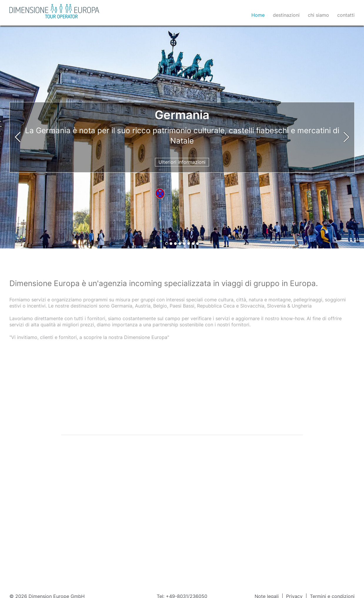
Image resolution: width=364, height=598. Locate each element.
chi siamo (318, 15)
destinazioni (286, 15)
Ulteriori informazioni (182, 162)
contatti (346, 15)
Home (258, 15)
